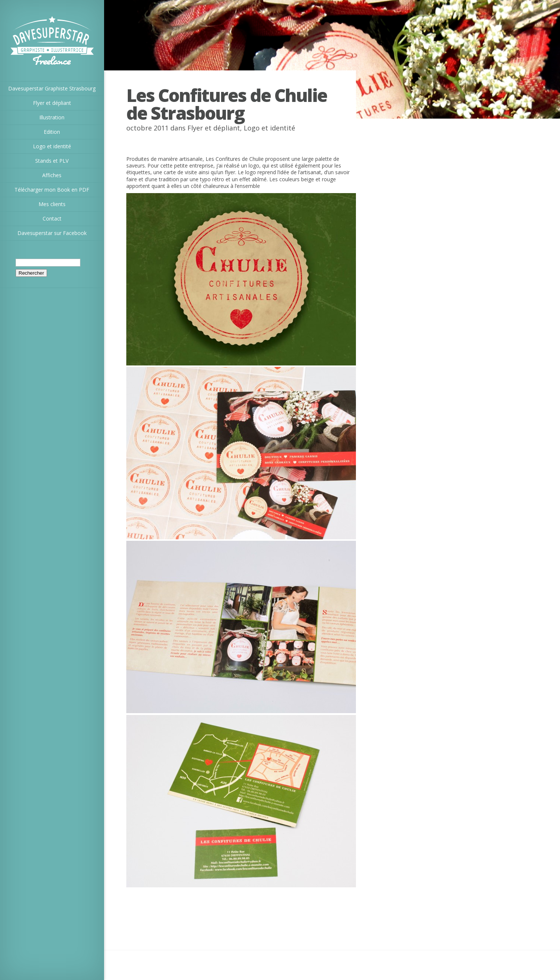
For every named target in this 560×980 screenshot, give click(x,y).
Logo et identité (269, 128)
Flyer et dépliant (214, 128)
